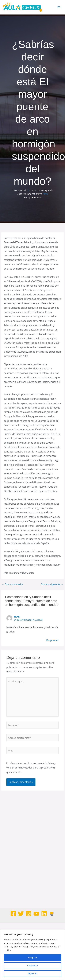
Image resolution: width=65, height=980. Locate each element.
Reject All (32, 974)
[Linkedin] (44, 914)
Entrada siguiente (52, 584)
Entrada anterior (12, 584)
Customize (32, 966)
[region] (32, 955)
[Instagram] (29, 914)
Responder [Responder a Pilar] (52, 640)
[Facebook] (13, 914)
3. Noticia (34, 190)
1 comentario (20, 190)
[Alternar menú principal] (59, 7)
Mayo (39, 194)
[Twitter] (21, 914)
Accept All (32, 958)
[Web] (52, 914)
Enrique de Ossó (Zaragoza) (35, 192)
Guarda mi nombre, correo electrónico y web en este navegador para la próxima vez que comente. (31, 768)
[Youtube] (36, 914)
